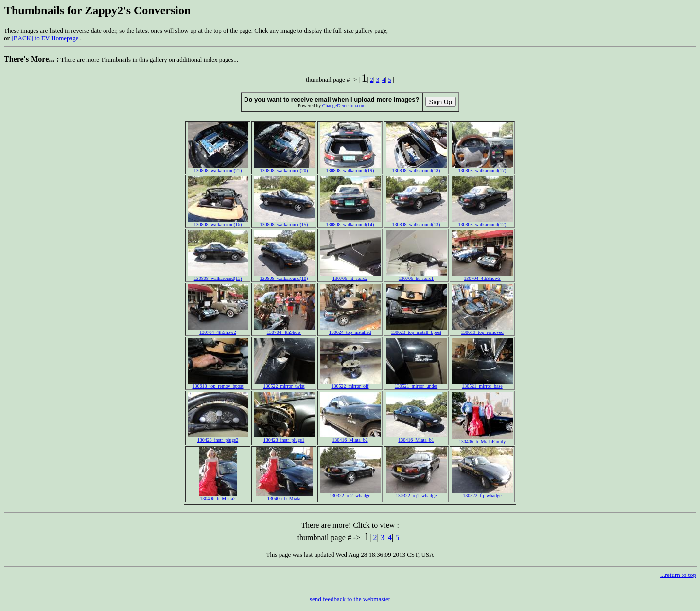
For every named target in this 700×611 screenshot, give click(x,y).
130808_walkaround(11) (218, 276)
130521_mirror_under (416, 384)
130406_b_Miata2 (218, 496)
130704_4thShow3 (482, 276)
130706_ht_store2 (350, 276)
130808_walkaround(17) (482, 168)
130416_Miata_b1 (416, 438)
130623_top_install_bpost (416, 330)
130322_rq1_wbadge (416, 493)
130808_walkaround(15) (284, 222)
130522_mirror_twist (284, 384)
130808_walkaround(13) (416, 222)
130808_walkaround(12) (482, 222)
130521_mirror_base (482, 384)
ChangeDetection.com (344, 106)
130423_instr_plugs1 (284, 438)
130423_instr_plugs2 (218, 438)
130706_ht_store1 (416, 276)
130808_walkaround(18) (416, 168)
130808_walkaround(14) (350, 222)
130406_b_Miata (284, 496)
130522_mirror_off (350, 384)
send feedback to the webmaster (350, 599)
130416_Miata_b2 (350, 438)
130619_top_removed (482, 330)
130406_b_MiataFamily (482, 439)
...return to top (678, 575)
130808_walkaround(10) (284, 276)
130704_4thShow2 (218, 330)
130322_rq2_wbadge (350, 493)
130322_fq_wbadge (482, 493)
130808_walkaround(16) (218, 222)
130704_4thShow (284, 330)
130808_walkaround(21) (218, 168)
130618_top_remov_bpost (218, 384)
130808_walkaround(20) (284, 168)
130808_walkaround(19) (350, 168)
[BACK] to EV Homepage (46, 38)
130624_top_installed (350, 330)
